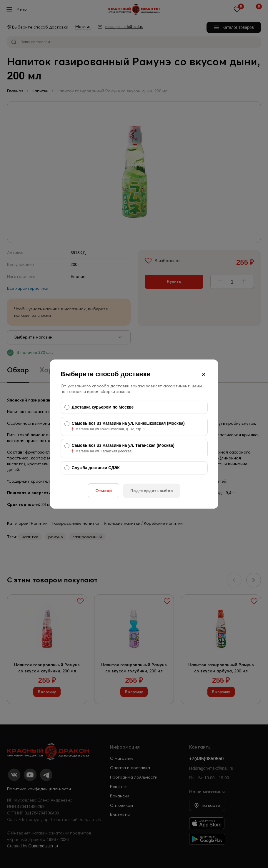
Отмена (104, 491)
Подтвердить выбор (152, 491)
